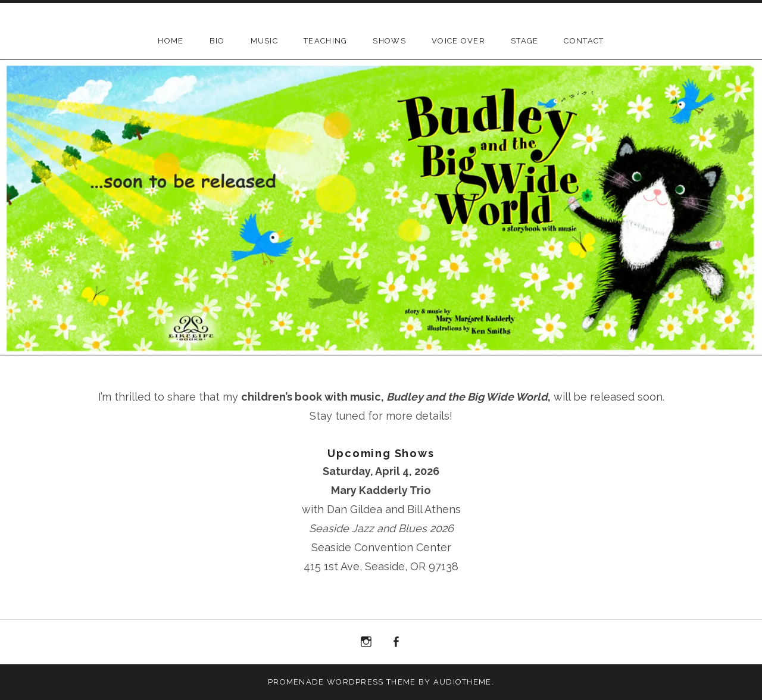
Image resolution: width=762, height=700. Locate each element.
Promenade (296, 682)
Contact (584, 41)
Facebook (396, 642)
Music (265, 41)
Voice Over (458, 41)
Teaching (325, 41)
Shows (389, 41)
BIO (217, 41)
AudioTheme (463, 682)
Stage (525, 41)
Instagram (366, 642)
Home (171, 41)
